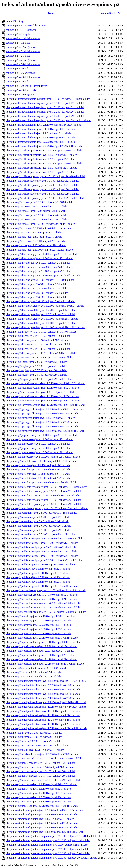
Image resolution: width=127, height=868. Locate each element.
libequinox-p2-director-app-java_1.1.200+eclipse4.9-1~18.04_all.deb (42, 254)
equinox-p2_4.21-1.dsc (18, 56)
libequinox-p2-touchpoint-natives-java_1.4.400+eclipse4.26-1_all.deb (43, 720)
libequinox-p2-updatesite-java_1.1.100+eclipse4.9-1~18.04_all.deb (41, 784)
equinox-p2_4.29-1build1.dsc (21, 90)
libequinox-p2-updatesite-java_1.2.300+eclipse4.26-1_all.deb (38, 797)
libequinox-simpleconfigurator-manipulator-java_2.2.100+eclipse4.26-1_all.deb (48, 849)
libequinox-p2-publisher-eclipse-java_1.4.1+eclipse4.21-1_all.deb (41, 547)
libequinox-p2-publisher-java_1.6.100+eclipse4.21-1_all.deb (38, 573)
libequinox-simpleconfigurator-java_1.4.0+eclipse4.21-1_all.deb (40, 819)
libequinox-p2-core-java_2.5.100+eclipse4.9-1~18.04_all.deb (38, 228)
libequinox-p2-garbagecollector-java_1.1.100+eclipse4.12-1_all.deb (42, 414)
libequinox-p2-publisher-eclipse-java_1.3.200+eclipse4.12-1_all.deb (42, 543)
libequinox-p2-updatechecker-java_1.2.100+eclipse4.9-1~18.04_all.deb (44, 758)
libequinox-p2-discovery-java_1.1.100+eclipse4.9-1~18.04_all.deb (41, 332)
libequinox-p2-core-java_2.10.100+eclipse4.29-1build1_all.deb (39, 250)
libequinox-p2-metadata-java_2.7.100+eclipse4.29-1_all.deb (38, 478)
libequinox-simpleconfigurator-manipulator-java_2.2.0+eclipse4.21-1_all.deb (47, 845)
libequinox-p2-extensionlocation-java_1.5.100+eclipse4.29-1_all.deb (42, 401)
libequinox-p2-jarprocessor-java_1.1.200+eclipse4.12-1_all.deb (39, 439)
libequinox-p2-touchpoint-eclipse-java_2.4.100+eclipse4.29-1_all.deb (43, 698)
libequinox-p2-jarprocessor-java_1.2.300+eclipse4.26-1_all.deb (39, 448)
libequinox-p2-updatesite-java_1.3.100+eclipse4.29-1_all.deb (38, 802)
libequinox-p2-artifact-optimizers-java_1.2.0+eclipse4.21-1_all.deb (41, 159)
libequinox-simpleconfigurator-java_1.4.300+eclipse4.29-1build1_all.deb (45, 832)
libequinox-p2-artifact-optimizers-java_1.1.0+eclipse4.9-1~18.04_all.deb (44, 150)
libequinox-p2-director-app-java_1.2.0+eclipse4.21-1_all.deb (38, 263)
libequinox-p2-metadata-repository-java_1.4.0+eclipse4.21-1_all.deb (42, 495)
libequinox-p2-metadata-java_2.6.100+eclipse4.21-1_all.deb (38, 470)
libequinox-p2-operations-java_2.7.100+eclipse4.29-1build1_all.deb (42, 534)
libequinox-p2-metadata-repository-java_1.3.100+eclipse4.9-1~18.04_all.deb (47, 487)
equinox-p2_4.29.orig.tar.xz (21, 94)
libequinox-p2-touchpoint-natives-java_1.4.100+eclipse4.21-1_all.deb (43, 715)
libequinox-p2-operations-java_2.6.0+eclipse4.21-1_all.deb (37, 521)
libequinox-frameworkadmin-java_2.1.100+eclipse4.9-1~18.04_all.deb (43, 125)
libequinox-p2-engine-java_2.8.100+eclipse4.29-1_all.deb (37, 375)
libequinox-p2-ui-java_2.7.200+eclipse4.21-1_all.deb (34, 733)
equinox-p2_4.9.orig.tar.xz (20, 34)
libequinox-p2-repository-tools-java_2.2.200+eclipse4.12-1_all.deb (41, 646)
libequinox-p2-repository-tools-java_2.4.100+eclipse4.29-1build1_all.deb (45, 664)
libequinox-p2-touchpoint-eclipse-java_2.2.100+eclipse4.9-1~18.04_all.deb (46, 681)
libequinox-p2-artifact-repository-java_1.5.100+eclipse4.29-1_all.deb (42, 194)
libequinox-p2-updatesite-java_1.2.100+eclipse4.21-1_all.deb (38, 793)
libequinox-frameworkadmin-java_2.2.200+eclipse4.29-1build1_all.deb (44, 146)
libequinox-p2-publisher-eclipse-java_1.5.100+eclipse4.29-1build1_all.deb (45, 560)
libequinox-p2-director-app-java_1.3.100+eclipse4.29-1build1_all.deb (43, 276)
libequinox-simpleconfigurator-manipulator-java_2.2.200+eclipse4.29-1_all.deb (48, 853)
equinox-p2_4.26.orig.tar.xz (21, 73)
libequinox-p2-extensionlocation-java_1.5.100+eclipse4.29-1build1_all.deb (46, 405)
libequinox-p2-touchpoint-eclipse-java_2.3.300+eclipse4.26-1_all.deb (43, 694)
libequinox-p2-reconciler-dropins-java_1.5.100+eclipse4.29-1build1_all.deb (46, 612)
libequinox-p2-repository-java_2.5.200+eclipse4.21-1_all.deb (38, 625)
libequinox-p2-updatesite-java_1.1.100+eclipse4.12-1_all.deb (38, 789)
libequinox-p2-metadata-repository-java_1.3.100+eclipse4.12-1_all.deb (44, 491)
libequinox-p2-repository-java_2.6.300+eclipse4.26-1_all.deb (38, 629)
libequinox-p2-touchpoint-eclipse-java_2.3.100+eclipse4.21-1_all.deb (43, 689)
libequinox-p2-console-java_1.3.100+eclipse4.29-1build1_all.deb (40, 224)
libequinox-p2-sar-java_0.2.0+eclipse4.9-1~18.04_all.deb (36, 668)
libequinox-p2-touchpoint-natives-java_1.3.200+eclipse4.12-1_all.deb (43, 711)
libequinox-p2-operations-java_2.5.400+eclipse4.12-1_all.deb (39, 517)
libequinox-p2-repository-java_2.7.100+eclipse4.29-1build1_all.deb (42, 638)
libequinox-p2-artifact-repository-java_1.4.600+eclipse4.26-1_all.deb (42, 189)
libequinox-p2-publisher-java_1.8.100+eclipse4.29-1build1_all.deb (41, 586)
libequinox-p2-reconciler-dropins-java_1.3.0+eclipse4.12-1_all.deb (41, 595)
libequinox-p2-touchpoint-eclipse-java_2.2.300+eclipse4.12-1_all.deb (43, 685)
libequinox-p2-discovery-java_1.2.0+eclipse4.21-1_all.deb (37, 340)
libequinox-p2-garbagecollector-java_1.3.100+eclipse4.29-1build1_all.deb (45, 431)
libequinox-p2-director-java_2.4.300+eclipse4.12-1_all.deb (37, 284)
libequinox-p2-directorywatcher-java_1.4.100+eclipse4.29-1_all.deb (42, 323)
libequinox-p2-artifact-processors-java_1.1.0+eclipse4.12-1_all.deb (41, 168)
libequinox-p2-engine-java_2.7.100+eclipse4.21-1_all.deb (37, 366)
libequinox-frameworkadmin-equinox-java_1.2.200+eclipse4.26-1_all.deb (45, 112)
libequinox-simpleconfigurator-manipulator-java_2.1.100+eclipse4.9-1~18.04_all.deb (51, 836)
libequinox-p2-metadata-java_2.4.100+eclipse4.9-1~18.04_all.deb (41, 461)
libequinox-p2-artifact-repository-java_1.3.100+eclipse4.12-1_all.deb (42, 181)
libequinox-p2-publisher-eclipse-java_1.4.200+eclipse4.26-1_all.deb (42, 551)
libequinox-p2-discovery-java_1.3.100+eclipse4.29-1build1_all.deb (42, 353)
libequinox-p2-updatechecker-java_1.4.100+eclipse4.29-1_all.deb (41, 776)
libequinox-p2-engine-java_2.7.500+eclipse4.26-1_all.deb (37, 370)
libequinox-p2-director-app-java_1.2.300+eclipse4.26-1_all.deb (39, 267)
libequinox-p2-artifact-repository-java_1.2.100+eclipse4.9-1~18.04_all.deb (46, 176)
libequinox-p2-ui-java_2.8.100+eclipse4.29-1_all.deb (34, 741)
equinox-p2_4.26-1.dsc (18, 69)
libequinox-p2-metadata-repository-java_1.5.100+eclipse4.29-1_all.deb (44, 504)
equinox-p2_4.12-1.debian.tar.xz (23, 38)
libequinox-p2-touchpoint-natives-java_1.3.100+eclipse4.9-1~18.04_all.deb (46, 707)
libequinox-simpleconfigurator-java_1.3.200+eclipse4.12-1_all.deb (41, 815)
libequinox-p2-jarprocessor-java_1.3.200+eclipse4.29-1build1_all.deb (43, 457)
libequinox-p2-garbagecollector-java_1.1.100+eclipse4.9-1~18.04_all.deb (45, 409)
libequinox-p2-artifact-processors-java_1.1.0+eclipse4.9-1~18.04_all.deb (44, 163)
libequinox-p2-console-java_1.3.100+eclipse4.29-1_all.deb (37, 219)
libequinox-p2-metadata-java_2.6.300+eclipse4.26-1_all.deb (38, 474)
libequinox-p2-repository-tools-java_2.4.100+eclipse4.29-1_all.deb (41, 659)
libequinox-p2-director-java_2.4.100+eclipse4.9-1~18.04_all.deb (40, 280)
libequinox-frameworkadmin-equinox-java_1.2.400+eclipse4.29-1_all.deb (45, 116)
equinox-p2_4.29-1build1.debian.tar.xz (26, 86)
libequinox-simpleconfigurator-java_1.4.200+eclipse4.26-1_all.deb (41, 823)
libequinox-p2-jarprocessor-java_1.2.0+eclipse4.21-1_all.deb (38, 444)
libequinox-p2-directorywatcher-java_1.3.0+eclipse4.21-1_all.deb (41, 314)
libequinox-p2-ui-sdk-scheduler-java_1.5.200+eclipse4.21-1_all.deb (42, 754)
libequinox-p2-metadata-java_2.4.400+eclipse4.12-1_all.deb (38, 465)
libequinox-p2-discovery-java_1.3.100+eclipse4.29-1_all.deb (38, 349)
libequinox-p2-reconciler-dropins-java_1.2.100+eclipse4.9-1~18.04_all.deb (46, 590)
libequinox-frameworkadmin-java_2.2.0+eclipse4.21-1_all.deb (39, 133)
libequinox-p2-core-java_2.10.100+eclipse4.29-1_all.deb (36, 245)
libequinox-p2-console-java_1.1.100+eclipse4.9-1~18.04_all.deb (40, 202)
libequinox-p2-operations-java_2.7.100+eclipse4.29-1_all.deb (39, 530)
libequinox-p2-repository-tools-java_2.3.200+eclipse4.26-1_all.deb (41, 655)
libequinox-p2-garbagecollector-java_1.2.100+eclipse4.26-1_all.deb (42, 422)
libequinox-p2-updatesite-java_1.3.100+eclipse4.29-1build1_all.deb (42, 806)
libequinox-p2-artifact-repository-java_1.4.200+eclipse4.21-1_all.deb (42, 185)
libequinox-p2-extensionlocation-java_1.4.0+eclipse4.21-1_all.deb (41, 392)
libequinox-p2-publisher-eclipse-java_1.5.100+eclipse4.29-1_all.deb (42, 556)
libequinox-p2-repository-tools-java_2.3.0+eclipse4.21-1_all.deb (40, 651)
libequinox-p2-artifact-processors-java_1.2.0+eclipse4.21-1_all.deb (41, 172)
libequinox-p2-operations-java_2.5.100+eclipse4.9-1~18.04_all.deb (42, 513)
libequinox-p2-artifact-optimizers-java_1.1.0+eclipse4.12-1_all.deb (41, 155)
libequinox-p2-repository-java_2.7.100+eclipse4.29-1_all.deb (38, 633)
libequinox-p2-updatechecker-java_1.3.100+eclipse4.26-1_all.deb (41, 771)
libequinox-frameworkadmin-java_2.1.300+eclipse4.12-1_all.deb (40, 129)
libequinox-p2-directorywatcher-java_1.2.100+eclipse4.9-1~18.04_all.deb (45, 306)
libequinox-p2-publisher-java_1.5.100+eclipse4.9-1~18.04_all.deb (41, 564)
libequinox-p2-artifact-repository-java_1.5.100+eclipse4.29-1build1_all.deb (46, 198)
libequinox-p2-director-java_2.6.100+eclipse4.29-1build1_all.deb (40, 301)
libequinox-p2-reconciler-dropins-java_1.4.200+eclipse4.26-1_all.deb (43, 603)
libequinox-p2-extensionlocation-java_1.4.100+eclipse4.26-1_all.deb (42, 396)
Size (120, 13)
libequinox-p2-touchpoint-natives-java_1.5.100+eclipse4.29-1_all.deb (43, 724)
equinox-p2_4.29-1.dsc (18, 82)
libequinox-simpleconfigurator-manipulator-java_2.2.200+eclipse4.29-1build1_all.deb (51, 858)
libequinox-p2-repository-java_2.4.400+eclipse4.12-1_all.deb (38, 620)
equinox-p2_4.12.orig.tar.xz (21, 47)
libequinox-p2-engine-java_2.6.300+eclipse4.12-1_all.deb (37, 362)
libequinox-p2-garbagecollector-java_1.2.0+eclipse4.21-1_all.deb (40, 418)
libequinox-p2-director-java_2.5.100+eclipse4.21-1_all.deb (37, 288)
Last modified (107, 13)
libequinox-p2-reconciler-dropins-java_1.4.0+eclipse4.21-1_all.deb (41, 599)
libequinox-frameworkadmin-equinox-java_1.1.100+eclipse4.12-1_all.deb (45, 103)
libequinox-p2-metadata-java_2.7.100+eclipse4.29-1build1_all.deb (41, 483)
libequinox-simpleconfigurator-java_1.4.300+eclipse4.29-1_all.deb (41, 827)
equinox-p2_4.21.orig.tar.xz (21, 60)
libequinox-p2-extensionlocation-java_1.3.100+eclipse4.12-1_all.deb (42, 388)
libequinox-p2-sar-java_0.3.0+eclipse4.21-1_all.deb (33, 677)
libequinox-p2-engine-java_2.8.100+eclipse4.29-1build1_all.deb (40, 379)
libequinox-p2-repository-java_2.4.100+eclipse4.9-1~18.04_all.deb (41, 616)
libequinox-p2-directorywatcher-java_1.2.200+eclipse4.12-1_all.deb (42, 310)
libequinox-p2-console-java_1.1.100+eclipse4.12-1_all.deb (37, 207)
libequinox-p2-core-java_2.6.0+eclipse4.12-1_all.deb (34, 232)
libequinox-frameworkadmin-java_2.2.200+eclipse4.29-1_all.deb (40, 142)
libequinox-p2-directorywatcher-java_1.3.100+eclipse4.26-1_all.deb (42, 319)
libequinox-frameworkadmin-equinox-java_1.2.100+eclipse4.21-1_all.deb (45, 107)
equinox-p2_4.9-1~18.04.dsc (21, 30)
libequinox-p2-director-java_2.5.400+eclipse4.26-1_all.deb (37, 293)
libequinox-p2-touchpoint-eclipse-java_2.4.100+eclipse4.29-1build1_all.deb (46, 702)
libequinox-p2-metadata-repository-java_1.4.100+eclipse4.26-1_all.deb (44, 500)
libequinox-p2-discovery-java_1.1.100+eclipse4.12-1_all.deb (38, 336)
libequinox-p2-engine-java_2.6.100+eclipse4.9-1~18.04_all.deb (40, 357)
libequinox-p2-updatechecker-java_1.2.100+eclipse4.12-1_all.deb (41, 763)
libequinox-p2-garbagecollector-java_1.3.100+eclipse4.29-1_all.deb (42, 426)
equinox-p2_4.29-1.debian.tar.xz (23, 77)
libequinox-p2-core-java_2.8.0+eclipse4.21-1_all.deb (34, 237)
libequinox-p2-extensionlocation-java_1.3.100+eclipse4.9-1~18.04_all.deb (45, 383)
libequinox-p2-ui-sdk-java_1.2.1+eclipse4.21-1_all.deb (35, 750)
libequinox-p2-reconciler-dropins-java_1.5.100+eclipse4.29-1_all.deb (43, 608)
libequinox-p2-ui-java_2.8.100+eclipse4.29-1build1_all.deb (37, 746)
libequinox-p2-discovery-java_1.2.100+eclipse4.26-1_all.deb (38, 345)
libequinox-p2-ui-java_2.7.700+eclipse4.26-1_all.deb (34, 737)
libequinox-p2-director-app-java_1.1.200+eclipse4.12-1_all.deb (39, 258)
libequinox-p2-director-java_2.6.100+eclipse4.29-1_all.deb (37, 297)
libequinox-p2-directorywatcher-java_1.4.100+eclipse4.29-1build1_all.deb (45, 327)
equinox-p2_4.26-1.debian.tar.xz (23, 64)
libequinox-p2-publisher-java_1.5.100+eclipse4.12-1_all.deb (38, 569)
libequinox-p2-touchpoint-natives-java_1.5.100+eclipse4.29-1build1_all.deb (46, 728)
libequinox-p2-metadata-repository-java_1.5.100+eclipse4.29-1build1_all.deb (47, 508)
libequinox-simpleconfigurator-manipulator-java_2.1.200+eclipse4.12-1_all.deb (48, 840)
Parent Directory (15, 21)
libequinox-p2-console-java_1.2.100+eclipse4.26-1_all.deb (37, 215)
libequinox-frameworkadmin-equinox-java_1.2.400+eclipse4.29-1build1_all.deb (48, 120)
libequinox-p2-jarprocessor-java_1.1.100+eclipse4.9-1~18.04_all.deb (42, 435)
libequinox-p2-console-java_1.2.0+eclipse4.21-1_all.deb (36, 211)
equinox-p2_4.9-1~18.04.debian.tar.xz (26, 25)
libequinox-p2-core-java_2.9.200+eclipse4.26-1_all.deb (35, 241)
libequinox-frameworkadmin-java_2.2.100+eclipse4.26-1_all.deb (40, 138)
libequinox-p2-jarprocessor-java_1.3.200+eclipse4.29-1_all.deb (39, 452)
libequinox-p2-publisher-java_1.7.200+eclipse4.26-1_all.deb (38, 577)
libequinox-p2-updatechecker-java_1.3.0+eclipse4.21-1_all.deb (39, 767)
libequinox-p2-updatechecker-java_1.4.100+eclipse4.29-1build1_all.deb (44, 780)
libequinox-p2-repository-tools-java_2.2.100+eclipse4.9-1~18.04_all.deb (44, 642)
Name (51, 13)
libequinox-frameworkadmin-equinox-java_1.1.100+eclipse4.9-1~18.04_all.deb (48, 99)
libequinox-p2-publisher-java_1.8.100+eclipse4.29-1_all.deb (38, 582)
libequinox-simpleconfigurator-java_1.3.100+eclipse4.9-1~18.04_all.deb (44, 810)
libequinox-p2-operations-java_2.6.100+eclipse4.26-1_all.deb (39, 526)
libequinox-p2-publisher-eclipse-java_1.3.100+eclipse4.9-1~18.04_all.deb (45, 539)
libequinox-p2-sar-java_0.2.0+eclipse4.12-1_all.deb (33, 672)
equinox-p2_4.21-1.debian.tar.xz (23, 51)
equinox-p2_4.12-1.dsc (18, 43)
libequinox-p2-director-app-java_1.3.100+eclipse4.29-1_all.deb (39, 271)
